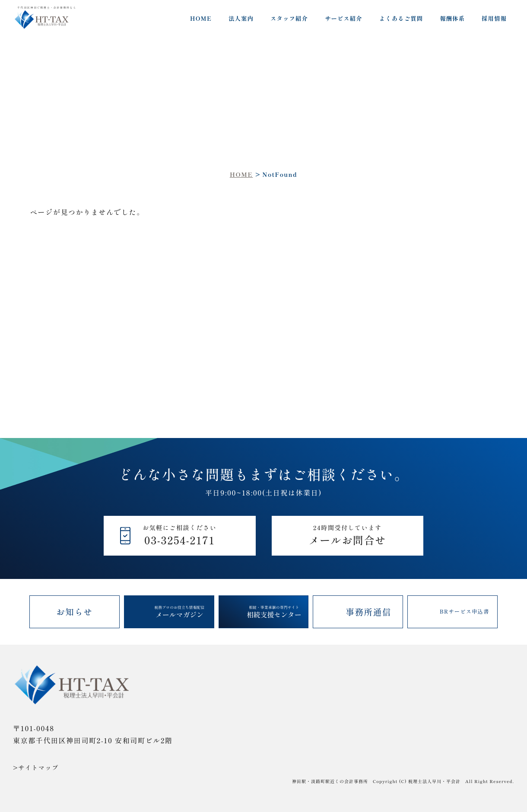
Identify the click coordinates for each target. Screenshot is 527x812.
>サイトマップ (36, 767)
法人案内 (241, 18)
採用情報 (494, 18)
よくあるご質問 (401, 18)
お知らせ (74, 612)
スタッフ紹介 (289, 18)
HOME (201, 18)
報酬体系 (452, 18)
